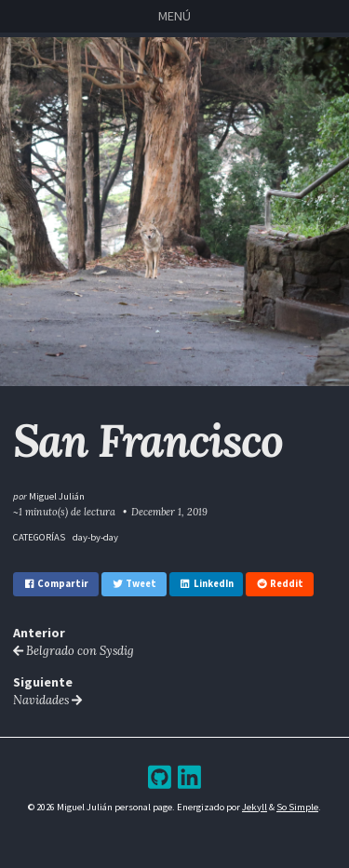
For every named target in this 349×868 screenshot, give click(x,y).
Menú (174, 16)
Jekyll (255, 807)
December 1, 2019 (169, 512)
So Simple (297, 807)
